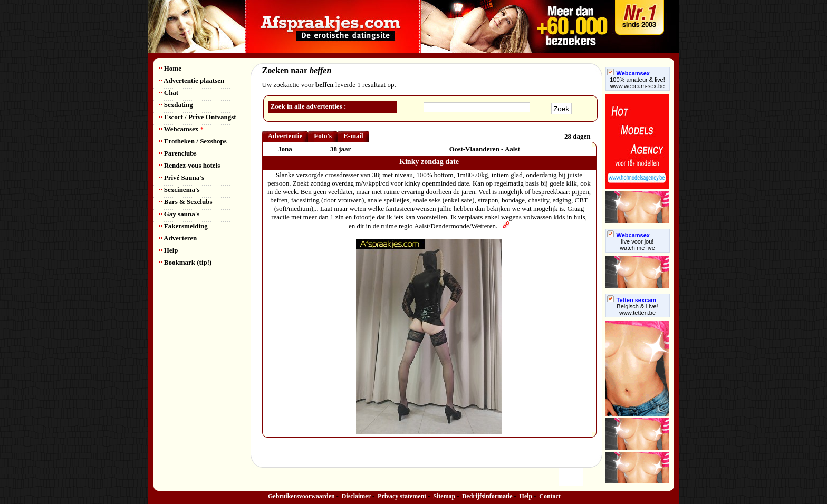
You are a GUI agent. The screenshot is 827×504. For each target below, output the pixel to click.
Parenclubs (178, 153)
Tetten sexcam (632, 300)
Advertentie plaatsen (192, 80)
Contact (550, 496)
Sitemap (444, 496)
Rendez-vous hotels (190, 165)
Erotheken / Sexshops (193, 141)
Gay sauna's (179, 214)
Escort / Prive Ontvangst (198, 117)
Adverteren (178, 238)
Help (169, 250)
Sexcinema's (179, 190)
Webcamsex (181, 129)
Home (170, 68)
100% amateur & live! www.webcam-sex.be (637, 83)
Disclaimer (356, 496)
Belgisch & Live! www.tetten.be (637, 309)
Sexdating (176, 105)
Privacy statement (402, 496)
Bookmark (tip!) (185, 262)
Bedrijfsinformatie (487, 496)
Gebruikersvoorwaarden (301, 496)
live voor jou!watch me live (637, 245)
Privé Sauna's (181, 177)
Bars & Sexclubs (186, 202)
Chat (169, 93)
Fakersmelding (183, 226)
